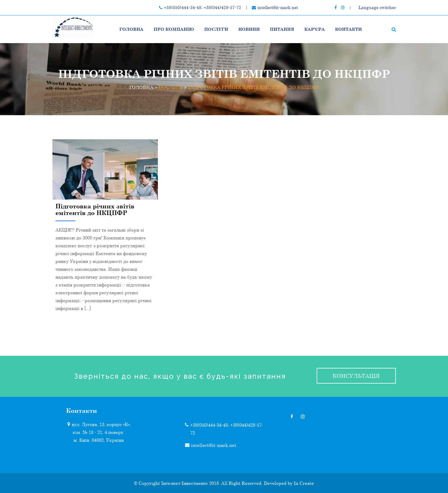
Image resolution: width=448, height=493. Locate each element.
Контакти (348, 29)
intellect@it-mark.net (278, 8)
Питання (282, 29)
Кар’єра (315, 29)
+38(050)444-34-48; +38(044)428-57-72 (202, 8)
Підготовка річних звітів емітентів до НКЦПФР (95, 209)
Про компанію (174, 29)
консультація (356, 376)
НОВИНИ (249, 29)
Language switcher (377, 8)
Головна (131, 29)
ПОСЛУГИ (216, 29)
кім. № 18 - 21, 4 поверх (98, 432)
